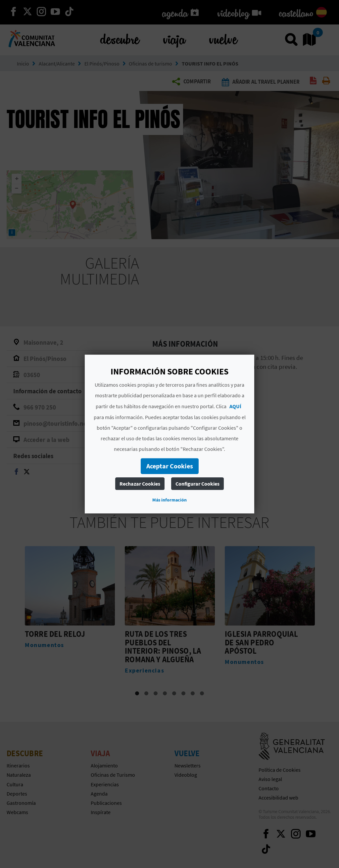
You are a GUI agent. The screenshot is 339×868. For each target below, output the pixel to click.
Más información (169, 500)
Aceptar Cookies (170, 466)
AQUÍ (235, 406)
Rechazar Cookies (140, 484)
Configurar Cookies (197, 484)
